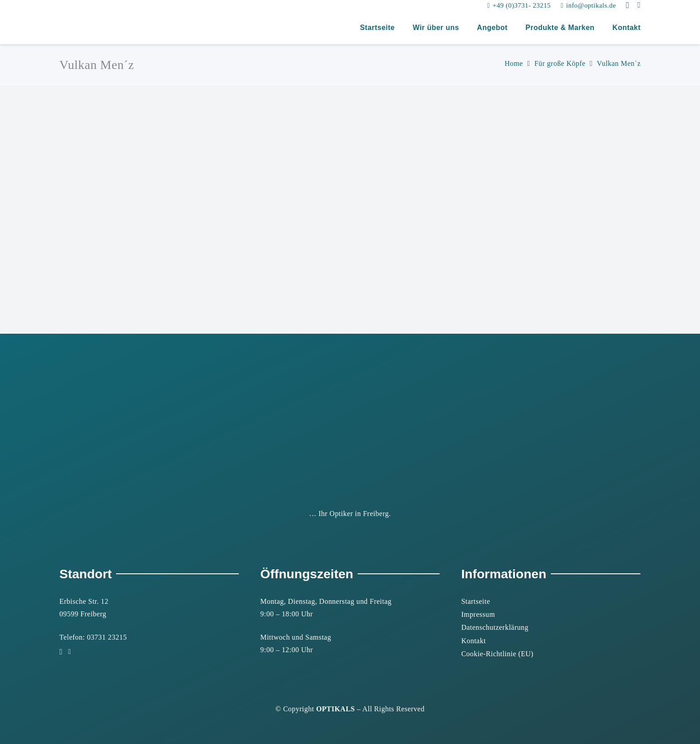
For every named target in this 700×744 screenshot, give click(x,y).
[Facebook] (639, 5)
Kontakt (473, 641)
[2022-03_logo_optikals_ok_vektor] (69, 28)
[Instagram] (628, 5)
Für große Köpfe (560, 63)
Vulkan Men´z (619, 63)
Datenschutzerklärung (495, 627)
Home (514, 63)
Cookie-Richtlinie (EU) (497, 654)
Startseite (475, 601)
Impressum (478, 614)
